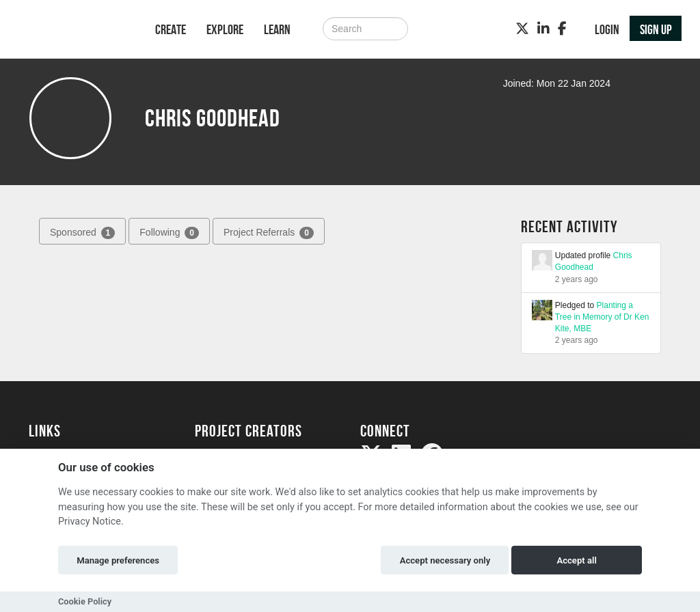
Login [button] (607, 29)
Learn (277, 29)
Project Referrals (269, 233)
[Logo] (74, 30)
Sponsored (82, 233)
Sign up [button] (656, 29)
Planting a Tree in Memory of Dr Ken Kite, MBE (602, 317)
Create (171, 29)
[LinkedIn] (543, 29)
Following (169, 233)
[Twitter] (522, 29)
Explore (225, 29)
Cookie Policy (85, 601)
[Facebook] (562, 29)
